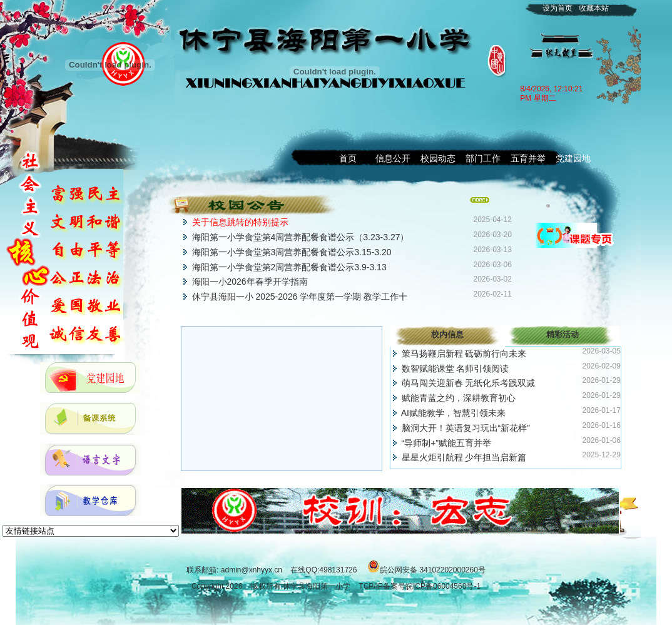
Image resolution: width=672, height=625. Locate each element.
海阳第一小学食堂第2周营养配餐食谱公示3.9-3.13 (289, 267)
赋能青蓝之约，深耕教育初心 (459, 398)
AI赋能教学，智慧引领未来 (453, 413)
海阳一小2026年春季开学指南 (250, 282)
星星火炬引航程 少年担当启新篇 (464, 457)
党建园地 (573, 158)
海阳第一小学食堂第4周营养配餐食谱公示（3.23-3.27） (301, 237)
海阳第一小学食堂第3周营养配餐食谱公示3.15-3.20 (292, 252)
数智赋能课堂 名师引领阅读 (456, 368)
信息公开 (393, 158)
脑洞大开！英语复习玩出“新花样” (466, 428)
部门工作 (483, 158)
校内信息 (447, 334)
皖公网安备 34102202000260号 (433, 570)
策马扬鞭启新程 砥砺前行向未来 (464, 353)
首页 (348, 158)
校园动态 (438, 158)
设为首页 (557, 8)
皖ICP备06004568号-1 (443, 586)
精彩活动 (563, 334)
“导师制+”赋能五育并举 (447, 443)
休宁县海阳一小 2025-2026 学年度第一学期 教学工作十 (300, 297)
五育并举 (528, 158)
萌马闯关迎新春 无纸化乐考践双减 (469, 383)
